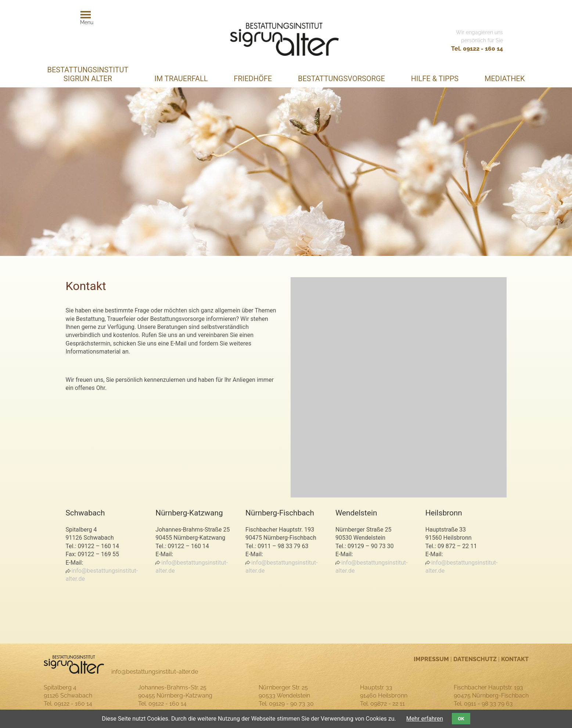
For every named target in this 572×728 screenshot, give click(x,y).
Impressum (431, 659)
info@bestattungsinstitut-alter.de (102, 575)
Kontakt (515, 659)
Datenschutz (475, 659)
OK (461, 719)
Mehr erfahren (425, 719)
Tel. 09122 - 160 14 (477, 49)
